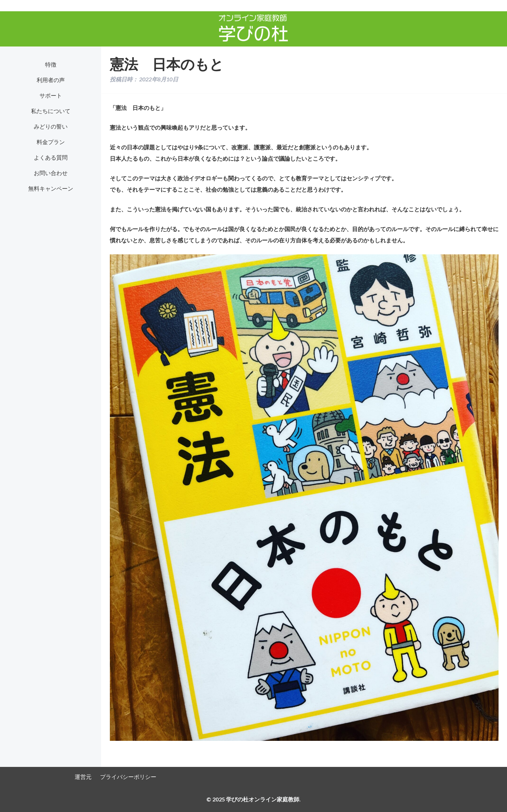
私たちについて (51, 111)
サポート (51, 95)
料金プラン (51, 142)
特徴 (51, 64)
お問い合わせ (51, 173)
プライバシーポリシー (128, 777)
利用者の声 (51, 80)
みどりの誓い (51, 126)
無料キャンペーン (51, 188)
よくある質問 (51, 157)
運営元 (83, 777)
